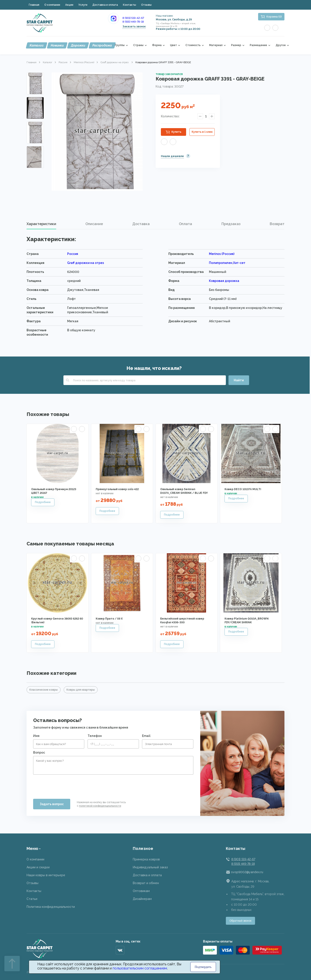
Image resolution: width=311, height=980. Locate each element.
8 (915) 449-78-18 (133, 22)
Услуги (83, 5)
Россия (63, 62)
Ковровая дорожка (224, 281)
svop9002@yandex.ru (247, 872)
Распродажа (102, 45)
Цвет (173, 45)
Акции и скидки (38, 867)
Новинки (57, 45)
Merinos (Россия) (84, 62)
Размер (236, 45)
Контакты (129, 5)
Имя (36, 736)
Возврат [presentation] (277, 224)
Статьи (32, 899)
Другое (281, 45)
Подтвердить (203, 967)
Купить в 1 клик (202, 132)
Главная (34, 5)
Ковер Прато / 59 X (109, 619)
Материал (216, 45)
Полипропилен (221, 263)
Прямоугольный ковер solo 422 (117, 489)
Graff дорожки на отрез (115, 62)
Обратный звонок (240, 921)
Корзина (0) (274, 17)
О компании (52, 5)
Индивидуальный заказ (150, 867)
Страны (138, 45)
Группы (120, 45)
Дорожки (78, 45)
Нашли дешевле (172, 156)
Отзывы (146, 5)
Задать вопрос (52, 804)
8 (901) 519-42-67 (133, 18)
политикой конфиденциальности (100, 806)
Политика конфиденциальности (51, 907)
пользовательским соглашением (140, 968)
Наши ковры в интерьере (46, 875)
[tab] (41, 224)
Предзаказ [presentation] (231, 224)
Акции (69, 5)
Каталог (37, 45)
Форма (157, 45)
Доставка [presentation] (141, 224)
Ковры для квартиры (81, 690)
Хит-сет (239, 263)
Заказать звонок (134, 27)
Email (146, 736)
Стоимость (193, 45)
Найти (239, 380)
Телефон (95, 736)
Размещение (258, 45)
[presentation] (67, 785)
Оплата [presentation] (185, 224)
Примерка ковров (146, 859)
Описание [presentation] (94, 224)
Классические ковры (44, 690)
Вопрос (39, 752)
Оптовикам (141, 891)
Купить (176, 132)
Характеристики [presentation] (41, 224)
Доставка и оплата (105, 5)
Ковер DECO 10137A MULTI (243, 489)
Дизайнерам (142, 899)
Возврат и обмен (146, 883)
